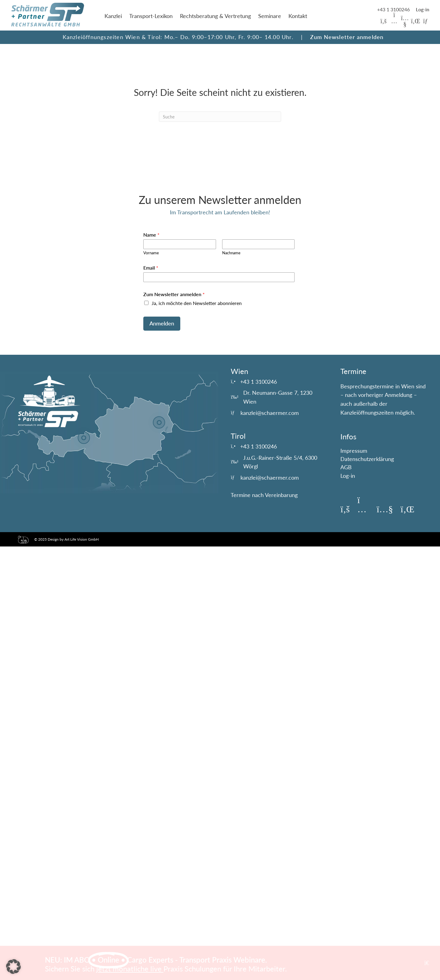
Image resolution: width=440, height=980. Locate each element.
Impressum (354, 451)
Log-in (348, 476)
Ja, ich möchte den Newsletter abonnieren (197, 303)
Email (151, 268)
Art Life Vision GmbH (82, 539)
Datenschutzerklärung (367, 459)
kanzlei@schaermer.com (270, 413)
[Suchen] (220, 117)
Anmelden (162, 323)
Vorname (151, 253)
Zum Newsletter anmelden (347, 37)
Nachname (231, 253)
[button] (383, 21)
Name (151, 235)
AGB (346, 467)
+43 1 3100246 (394, 9)
